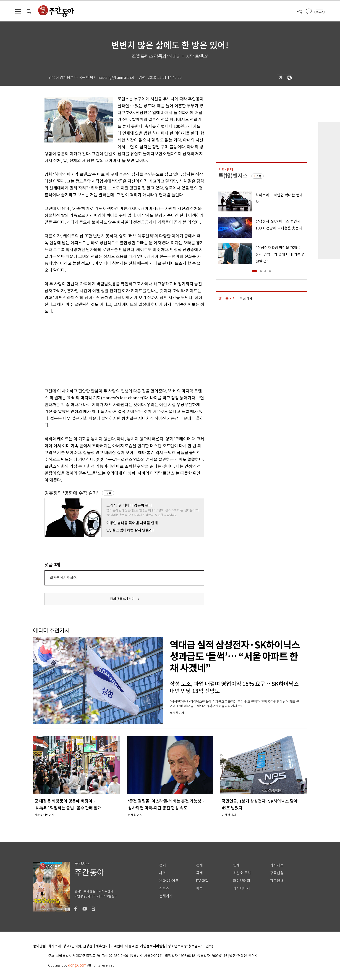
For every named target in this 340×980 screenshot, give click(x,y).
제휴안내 (102, 946)
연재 (236, 865)
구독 (109, 493)
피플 (199, 888)
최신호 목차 (242, 873)
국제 (199, 873)
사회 (162, 873)
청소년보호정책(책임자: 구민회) (190, 946)
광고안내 (277, 881)
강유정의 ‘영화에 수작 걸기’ (71, 493)
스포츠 (164, 888)
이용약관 (132, 946)
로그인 (319, 12)
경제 (199, 865)
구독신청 (277, 873)
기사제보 (277, 865)
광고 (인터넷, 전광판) (78, 946)
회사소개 (55, 946)
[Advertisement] (113, 350)
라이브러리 (242, 881)
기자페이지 (242, 888)
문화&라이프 (169, 881)
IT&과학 (202, 881)
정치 (162, 865)
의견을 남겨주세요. (63, 578)
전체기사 (166, 896)
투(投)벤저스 (233, 176)
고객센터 (117, 946)
